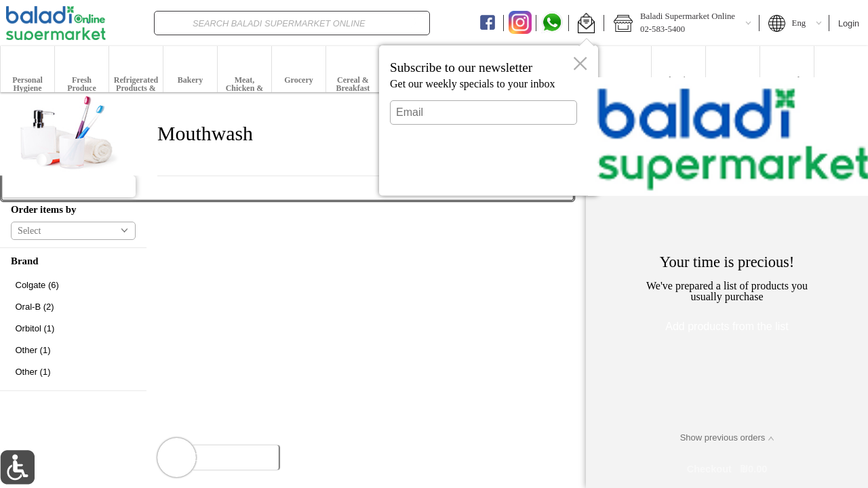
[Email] (484, 113)
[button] (586, 23)
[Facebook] (488, 23)
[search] (416, 23)
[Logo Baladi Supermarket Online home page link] (56, 23)
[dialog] (489, 121)
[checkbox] (73, 285)
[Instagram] (520, 23)
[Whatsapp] (552, 23)
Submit (484, 173)
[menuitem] (27, 69)
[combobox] (292, 23)
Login (849, 23)
